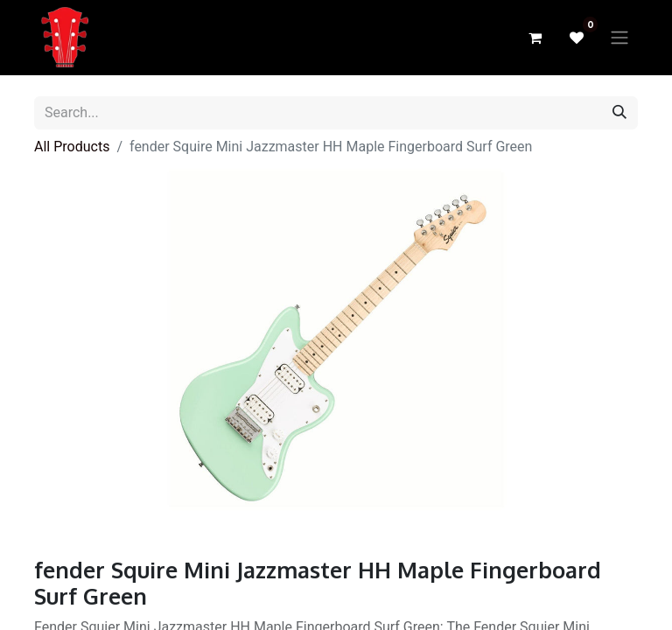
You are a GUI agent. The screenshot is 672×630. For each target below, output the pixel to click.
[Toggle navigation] (619, 38)
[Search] (619, 113)
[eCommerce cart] (535, 38)
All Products (72, 147)
